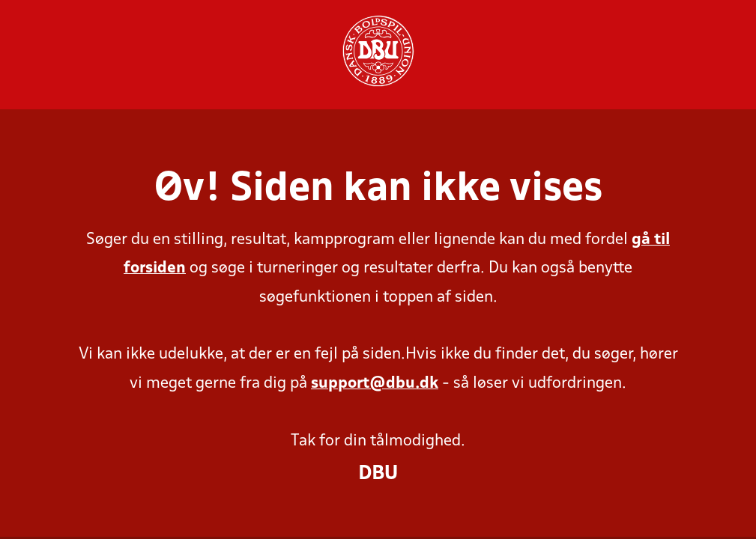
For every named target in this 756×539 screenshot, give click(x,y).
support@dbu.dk (375, 384)
